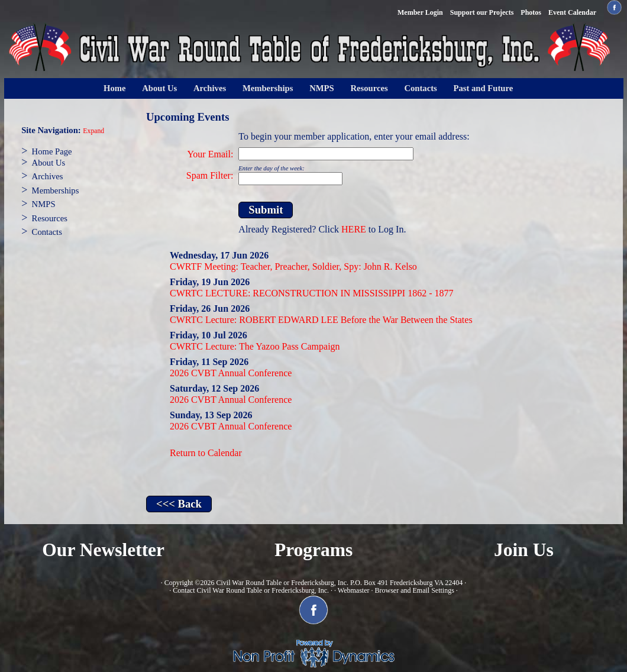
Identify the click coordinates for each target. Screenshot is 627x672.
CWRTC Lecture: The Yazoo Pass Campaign (255, 346)
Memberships (268, 88)
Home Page (52, 151)
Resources (369, 88)
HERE (354, 229)
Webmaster (354, 590)
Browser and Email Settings (414, 590)
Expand (93, 131)
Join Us (524, 550)
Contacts (420, 88)
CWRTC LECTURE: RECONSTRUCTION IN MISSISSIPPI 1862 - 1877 (312, 293)
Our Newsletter (103, 550)
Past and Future (484, 88)
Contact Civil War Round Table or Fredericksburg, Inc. (251, 590)
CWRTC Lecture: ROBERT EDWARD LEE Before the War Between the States (321, 320)
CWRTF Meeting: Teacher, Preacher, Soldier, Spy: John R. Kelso (293, 266)
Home (114, 88)
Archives (210, 88)
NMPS (322, 88)
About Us (159, 88)
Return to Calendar (206, 453)
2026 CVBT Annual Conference (231, 373)
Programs (313, 550)
